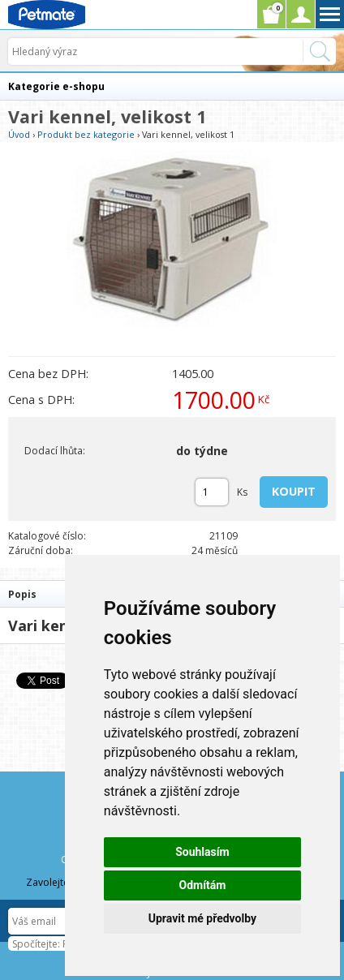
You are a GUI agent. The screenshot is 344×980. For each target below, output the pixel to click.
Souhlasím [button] (202, 852)
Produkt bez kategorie (86, 134)
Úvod (19, 134)
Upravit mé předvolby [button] (202, 918)
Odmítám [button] (202, 885)
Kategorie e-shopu (56, 86)
